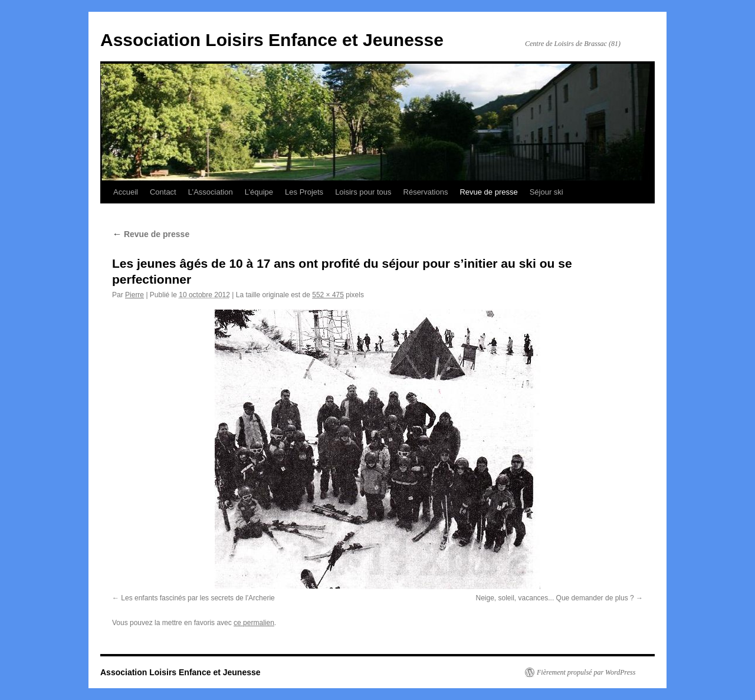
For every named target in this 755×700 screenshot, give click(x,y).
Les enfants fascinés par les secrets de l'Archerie (198, 598)
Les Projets (304, 192)
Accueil (126, 192)
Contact (163, 192)
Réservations (426, 192)
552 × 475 (328, 295)
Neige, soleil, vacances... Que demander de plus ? (555, 598)
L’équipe (259, 192)
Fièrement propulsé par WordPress (586, 672)
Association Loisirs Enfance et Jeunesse (272, 40)
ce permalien (254, 623)
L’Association (211, 192)
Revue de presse (488, 192)
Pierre (134, 295)
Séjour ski (546, 192)
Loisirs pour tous (363, 192)
